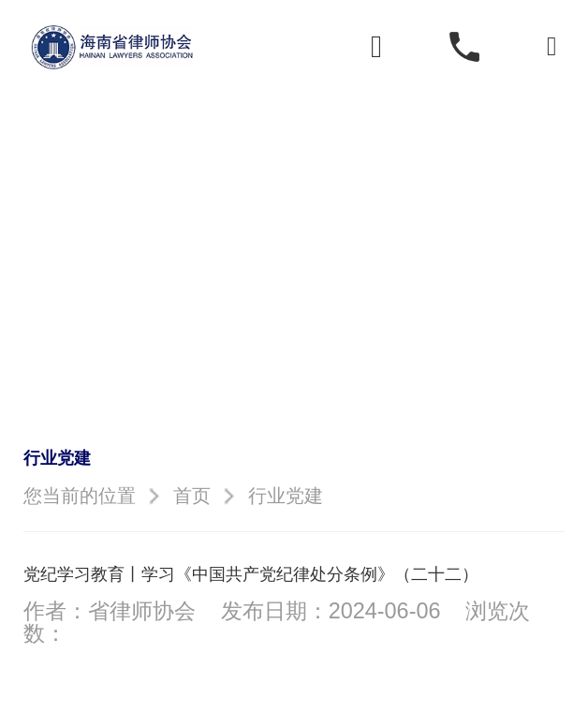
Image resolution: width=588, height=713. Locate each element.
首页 (192, 496)
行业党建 (286, 496)
